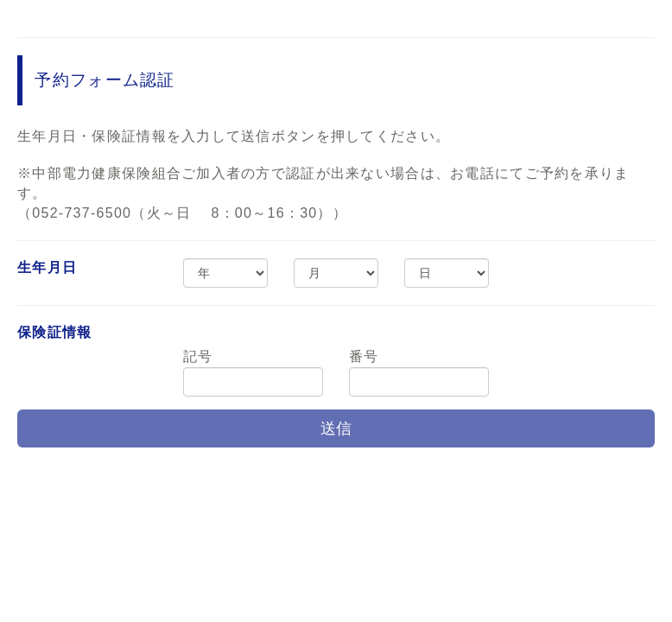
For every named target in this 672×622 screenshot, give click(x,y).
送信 (336, 428)
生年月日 (47, 267)
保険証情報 (54, 332)
